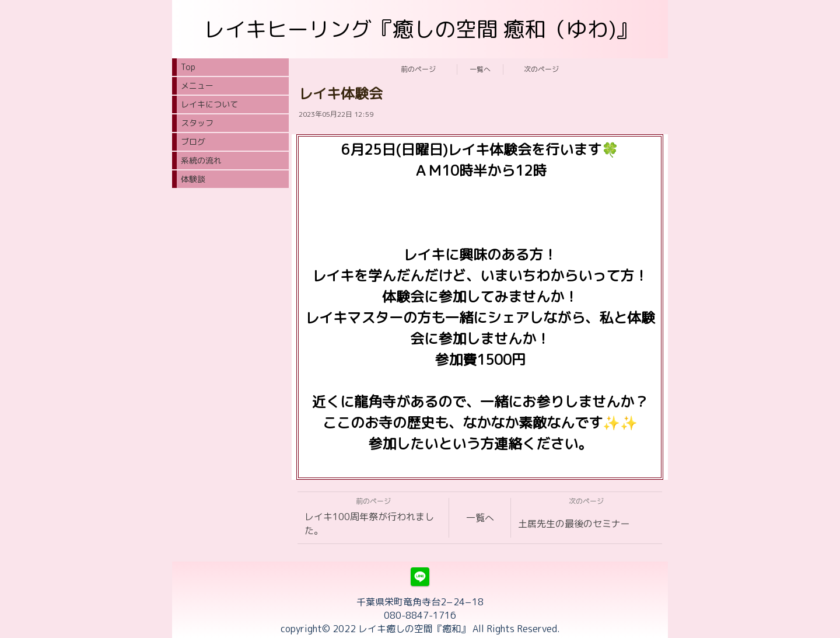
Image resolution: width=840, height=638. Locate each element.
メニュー (197, 86)
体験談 (193, 179)
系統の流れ (201, 160)
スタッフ (197, 123)
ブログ (193, 142)
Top (188, 67)
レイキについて (209, 104)
